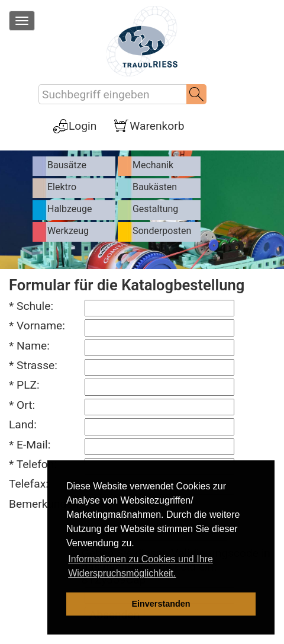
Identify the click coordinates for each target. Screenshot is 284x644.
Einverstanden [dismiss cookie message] (161, 604)
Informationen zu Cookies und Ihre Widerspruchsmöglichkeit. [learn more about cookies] (141, 566)
